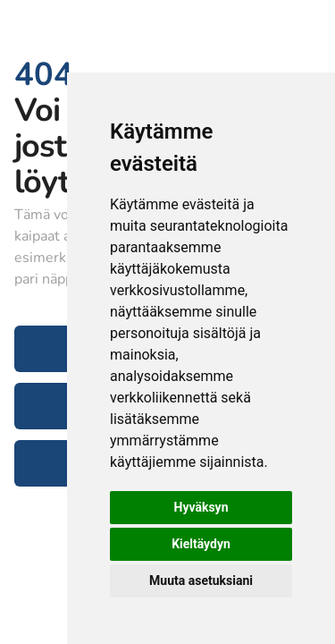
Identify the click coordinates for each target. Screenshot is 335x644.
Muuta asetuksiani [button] (201, 580)
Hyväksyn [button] (201, 507)
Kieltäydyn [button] (201, 544)
